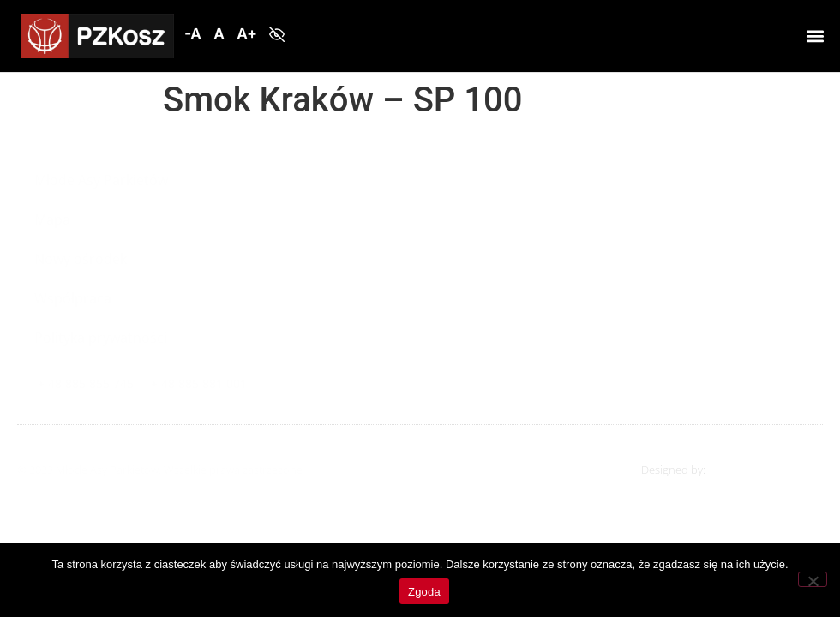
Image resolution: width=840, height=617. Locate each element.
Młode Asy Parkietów (101, 180)
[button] (193, 34)
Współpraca (73, 298)
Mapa (52, 219)
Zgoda (424, 592)
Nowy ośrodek (81, 259)
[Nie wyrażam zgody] (813, 579)
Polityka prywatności (101, 338)
